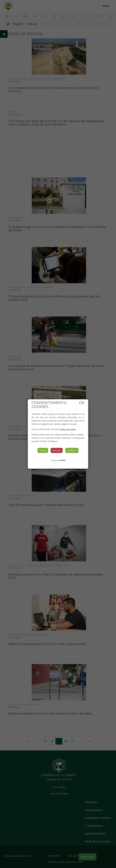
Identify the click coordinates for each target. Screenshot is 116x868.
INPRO (63, 460)
